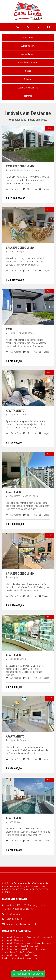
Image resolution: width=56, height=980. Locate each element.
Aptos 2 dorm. (28, 46)
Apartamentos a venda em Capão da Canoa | (21, 955)
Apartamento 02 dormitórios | (39, 937)
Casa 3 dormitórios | (29, 946)
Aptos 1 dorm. (28, 37)
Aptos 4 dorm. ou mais (28, 62)
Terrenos (28, 96)
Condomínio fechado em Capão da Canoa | (20, 958)
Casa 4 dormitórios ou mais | (14, 949)
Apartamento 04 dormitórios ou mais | (18, 943)
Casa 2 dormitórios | (11, 946)
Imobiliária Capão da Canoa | (22, 952)
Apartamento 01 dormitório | (14, 937)
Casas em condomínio (28, 88)
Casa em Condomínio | (37, 949)
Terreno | (6, 952)
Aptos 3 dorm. (28, 54)
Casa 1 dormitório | (43, 943)
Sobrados (28, 79)
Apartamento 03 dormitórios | (15, 940)
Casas (28, 71)
